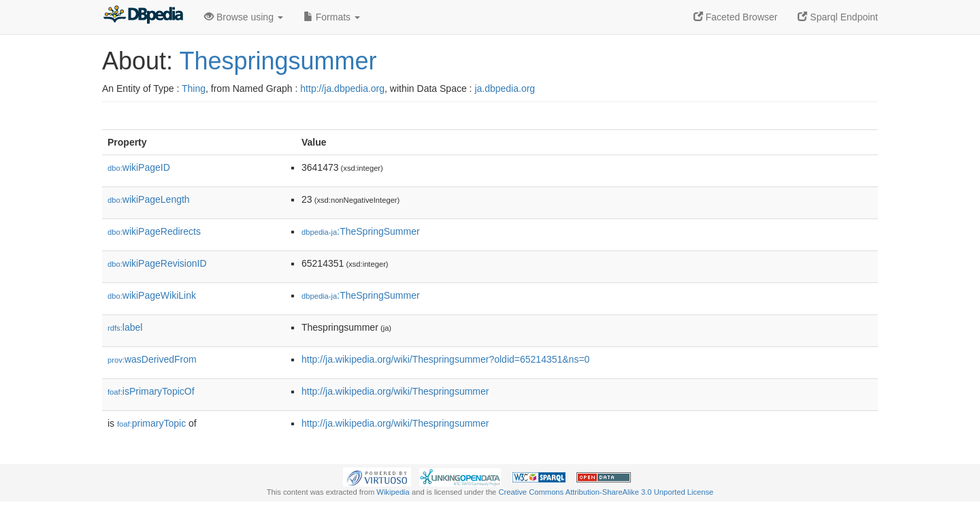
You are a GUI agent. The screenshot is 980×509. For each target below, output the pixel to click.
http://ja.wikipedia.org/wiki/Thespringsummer (395, 391)
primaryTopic (151, 423)
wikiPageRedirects (154, 231)
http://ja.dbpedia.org (342, 88)
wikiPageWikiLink (152, 295)
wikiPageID (139, 167)
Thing (194, 88)
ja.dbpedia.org (505, 88)
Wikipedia (393, 492)
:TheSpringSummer (361, 231)
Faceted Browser (736, 17)
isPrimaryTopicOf (151, 391)
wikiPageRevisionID (157, 263)
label (125, 327)
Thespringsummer (278, 61)
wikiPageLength (149, 199)
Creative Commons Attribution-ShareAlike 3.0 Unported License (606, 492)
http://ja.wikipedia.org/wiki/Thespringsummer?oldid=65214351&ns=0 (445, 359)
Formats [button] (332, 17)
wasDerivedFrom (152, 359)
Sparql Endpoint (838, 17)
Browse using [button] (244, 17)
